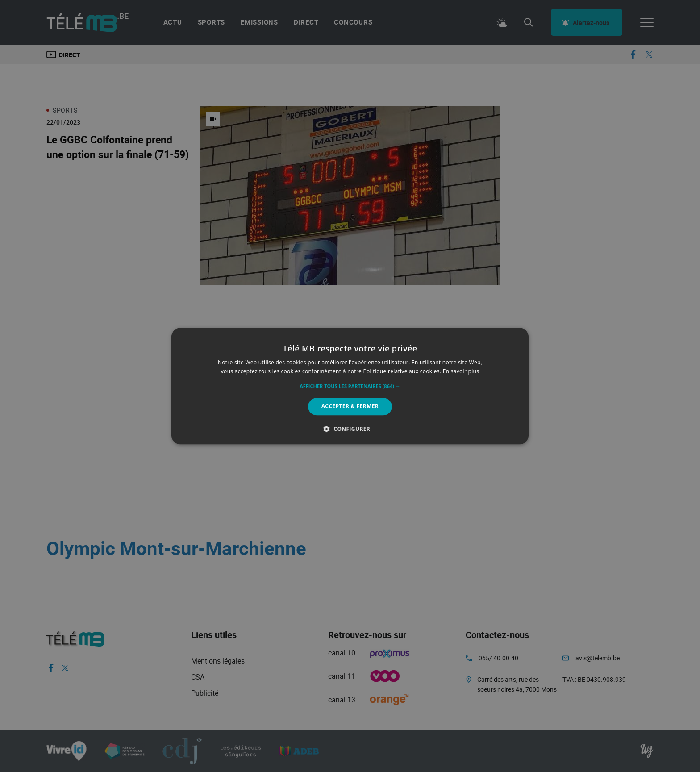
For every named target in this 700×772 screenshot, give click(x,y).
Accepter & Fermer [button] (350, 407)
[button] (350, 387)
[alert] (350, 386)
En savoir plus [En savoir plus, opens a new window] (461, 371)
